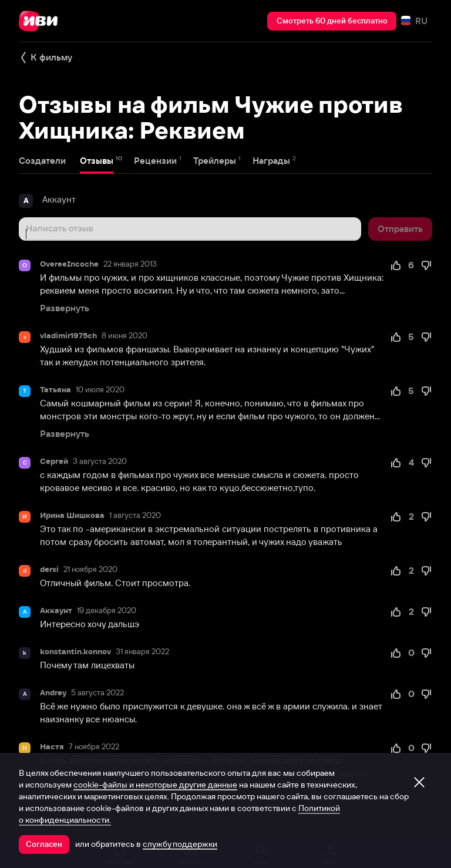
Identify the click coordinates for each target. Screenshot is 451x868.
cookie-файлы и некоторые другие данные (155, 785)
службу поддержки (180, 844)
